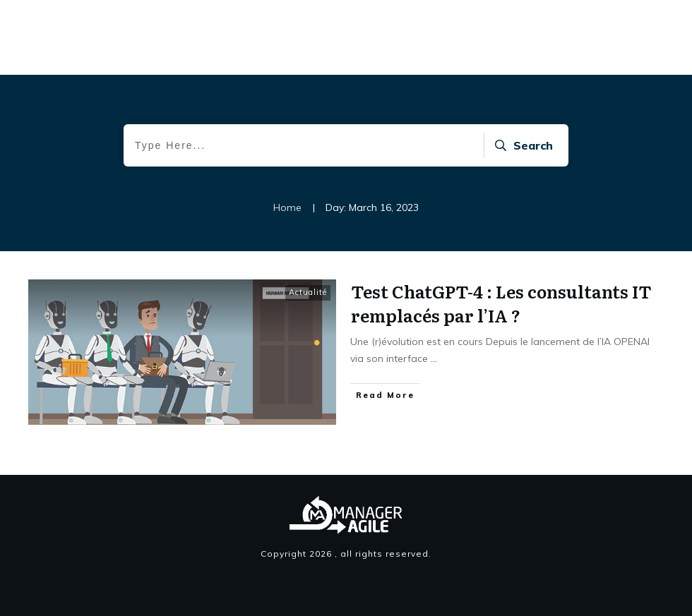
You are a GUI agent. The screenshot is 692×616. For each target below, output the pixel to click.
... (434, 358)
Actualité (308, 292)
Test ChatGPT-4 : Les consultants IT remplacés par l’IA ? (501, 303)
